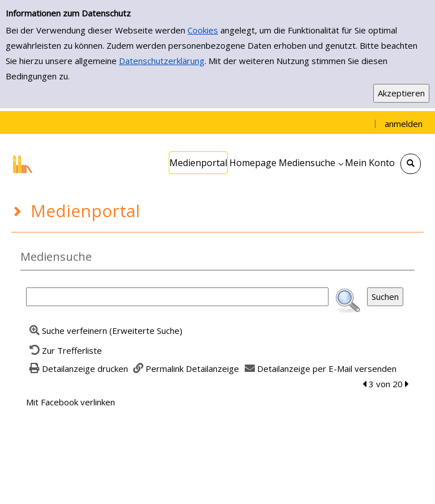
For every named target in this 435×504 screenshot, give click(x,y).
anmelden (404, 124)
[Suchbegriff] (177, 297)
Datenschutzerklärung (162, 61)
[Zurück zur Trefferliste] (64, 350)
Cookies (203, 30)
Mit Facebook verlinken (71, 402)
